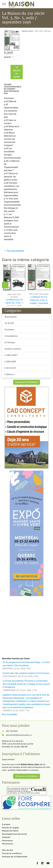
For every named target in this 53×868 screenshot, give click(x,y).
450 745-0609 (12, 731)
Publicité (6, 837)
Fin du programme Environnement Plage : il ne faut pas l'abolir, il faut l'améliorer (26, 664)
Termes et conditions (12, 853)
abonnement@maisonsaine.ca (19, 735)
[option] (14, 285)
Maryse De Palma (10, 831)
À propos (6, 824)
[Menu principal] (4, 4)
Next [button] (48, 285)
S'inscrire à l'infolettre (27, 382)
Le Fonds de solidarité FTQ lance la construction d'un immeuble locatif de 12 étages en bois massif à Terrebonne (26, 684)
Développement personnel (14, 834)
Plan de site (7, 850)
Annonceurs (8, 844)
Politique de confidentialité (15, 857)
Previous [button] (5, 285)
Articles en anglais (10, 828)
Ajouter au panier (17, 72)
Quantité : (6, 59)
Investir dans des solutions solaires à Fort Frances (26, 673)
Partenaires (7, 841)
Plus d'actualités (10, 714)
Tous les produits (14, 251)
